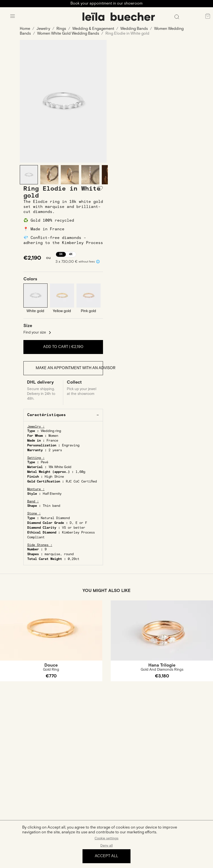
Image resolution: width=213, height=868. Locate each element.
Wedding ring (51, 431)
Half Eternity (52, 494)
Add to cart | (63, 347)
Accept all (106, 856)
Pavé (45, 462)
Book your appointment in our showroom (106, 3)
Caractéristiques (47, 415)
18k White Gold (60, 467)
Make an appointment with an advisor (69, 368)
